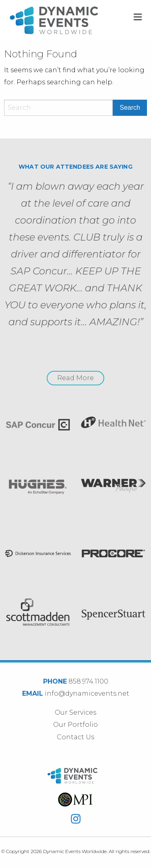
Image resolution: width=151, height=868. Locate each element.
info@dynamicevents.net (87, 693)
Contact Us (75, 737)
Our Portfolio (75, 725)
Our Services (75, 712)
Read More (75, 378)
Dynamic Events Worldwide (54, 20)
